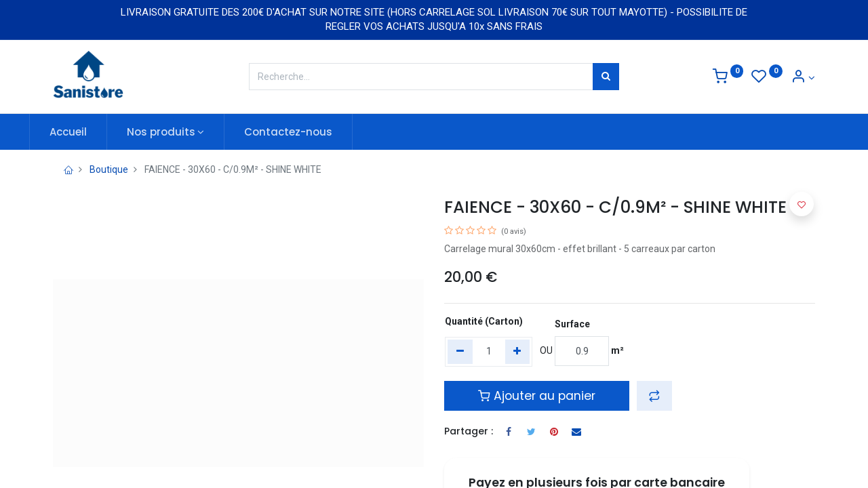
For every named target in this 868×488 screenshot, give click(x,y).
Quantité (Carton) (484, 321)
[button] (654, 396)
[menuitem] (92, 132)
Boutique (109, 169)
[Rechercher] (606, 77)
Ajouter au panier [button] (537, 396)
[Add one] (518, 352)
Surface (572, 324)
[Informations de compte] (803, 78)
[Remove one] (460, 352)
